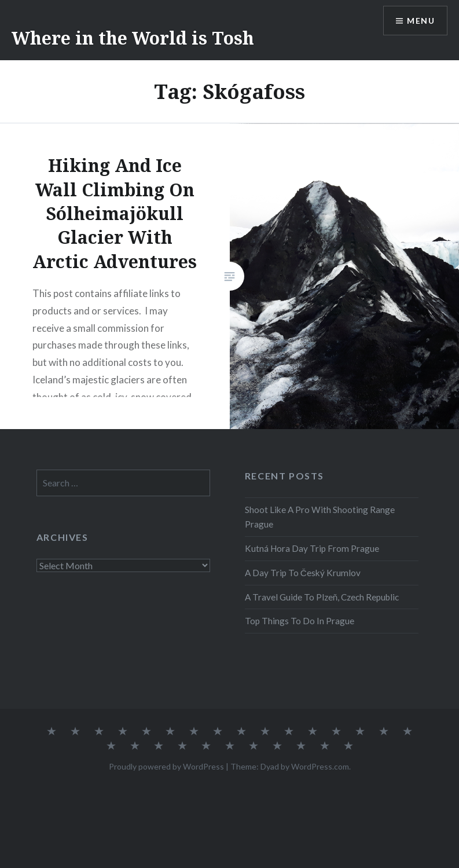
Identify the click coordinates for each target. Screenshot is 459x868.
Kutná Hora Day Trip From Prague (312, 548)
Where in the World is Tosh (133, 38)
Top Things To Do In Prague (300, 621)
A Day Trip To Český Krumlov (303, 573)
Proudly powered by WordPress (166, 766)
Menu (421, 21)
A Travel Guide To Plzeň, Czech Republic (322, 597)
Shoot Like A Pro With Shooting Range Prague (320, 517)
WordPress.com (320, 766)
